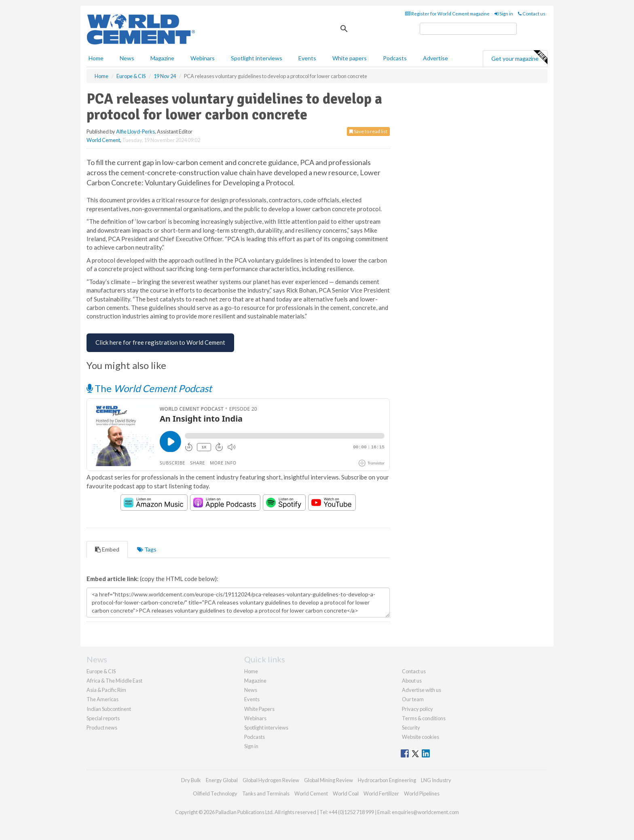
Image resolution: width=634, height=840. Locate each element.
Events (307, 58)
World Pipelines (422, 793)
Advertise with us (422, 690)
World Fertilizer (381, 793)
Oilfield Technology (215, 793)
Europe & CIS (101, 671)
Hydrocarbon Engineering (387, 780)
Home (96, 58)
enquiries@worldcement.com (425, 812)
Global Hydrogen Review (271, 780)
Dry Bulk (191, 780)
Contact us (532, 14)
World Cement (103, 140)
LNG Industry (436, 780)
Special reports (103, 718)
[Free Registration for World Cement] (160, 343)
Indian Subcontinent (109, 709)
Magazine (162, 58)
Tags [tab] (147, 549)
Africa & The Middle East (114, 681)
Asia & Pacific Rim (106, 690)
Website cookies (421, 737)
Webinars (203, 58)
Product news (102, 728)
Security (411, 728)
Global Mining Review (329, 780)
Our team (413, 699)
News (251, 690)
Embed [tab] (107, 549)
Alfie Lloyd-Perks (135, 132)
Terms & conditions (424, 718)
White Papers (259, 709)
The (149, 388)
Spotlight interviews (257, 58)
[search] (468, 29)
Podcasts (395, 58)
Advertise (435, 58)
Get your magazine (519, 57)
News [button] (127, 58)
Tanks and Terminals (266, 793)
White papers (350, 58)
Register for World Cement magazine (447, 14)
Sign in (504, 14)
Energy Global (222, 780)
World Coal (346, 793)
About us (412, 681)
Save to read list (368, 131)
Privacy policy (417, 709)
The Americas (102, 699)
